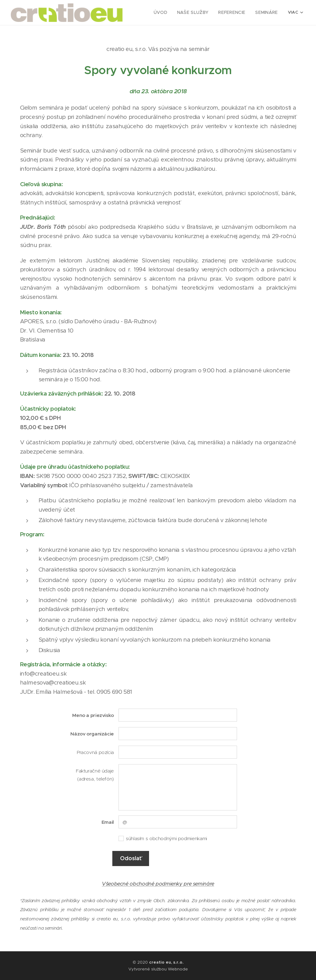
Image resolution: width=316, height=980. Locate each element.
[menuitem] (168, 13)
